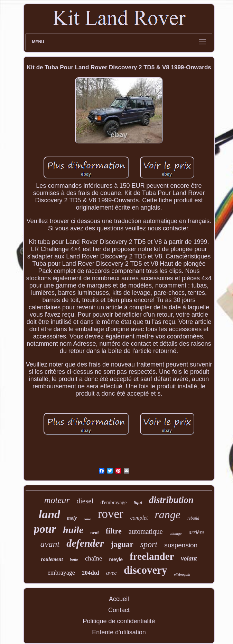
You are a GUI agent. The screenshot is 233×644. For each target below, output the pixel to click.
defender (85, 543)
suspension (181, 545)
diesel (85, 501)
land (49, 514)
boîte (74, 559)
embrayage (61, 573)
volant (189, 558)
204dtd (91, 573)
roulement (52, 559)
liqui (138, 502)
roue (87, 519)
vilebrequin (182, 575)
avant (50, 544)
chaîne (94, 558)
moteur (57, 500)
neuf (95, 533)
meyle (116, 559)
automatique (146, 531)
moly (72, 518)
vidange (176, 533)
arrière (196, 532)
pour (45, 529)
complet (139, 518)
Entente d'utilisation (119, 632)
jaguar (122, 544)
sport (149, 544)
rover (111, 514)
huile (73, 530)
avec (111, 573)
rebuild (193, 518)
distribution (171, 500)
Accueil (119, 599)
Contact (119, 610)
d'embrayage (114, 502)
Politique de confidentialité (119, 621)
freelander (152, 556)
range (167, 514)
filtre (114, 531)
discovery (146, 570)
